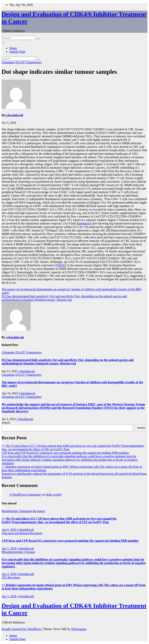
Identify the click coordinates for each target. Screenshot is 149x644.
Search (6, 423)
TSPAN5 (60, 265)
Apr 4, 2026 (9, 574)
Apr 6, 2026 (9, 530)
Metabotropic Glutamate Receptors (23, 511)
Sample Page (17, 52)
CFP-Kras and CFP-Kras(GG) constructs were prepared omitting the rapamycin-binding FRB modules (65, 453)
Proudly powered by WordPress (22, 629)
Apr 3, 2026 (9, 596)
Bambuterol (84, 223)
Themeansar (78, 629)
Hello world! (54, 495)
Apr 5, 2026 (9, 548)
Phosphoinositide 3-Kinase (18, 552)
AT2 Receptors (11, 577)
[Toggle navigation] (3, 43)
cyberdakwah (14, 115)
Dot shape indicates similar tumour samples (59, 72)
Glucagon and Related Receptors (22, 533)
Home (13, 48)
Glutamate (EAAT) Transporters (22, 62)
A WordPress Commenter (25, 495)
